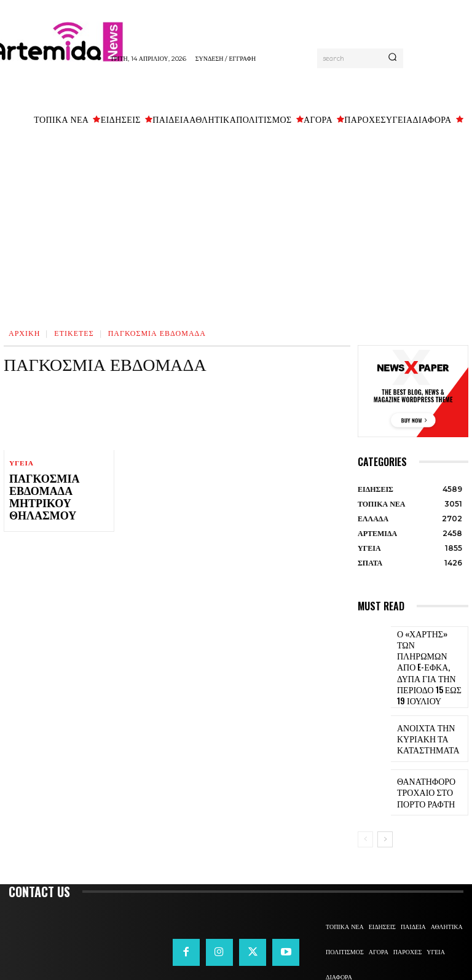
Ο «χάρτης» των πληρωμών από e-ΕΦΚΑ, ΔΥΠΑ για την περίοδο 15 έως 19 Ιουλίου (431, 650)
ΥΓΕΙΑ (21, 463)
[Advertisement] (236, 224)
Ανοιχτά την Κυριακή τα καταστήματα (422, 705)
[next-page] (385, 805)
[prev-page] (365, 805)
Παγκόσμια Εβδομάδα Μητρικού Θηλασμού (37, 495)
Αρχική (24, 332)
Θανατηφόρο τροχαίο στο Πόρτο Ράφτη (431, 758)
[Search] (392, 58)
